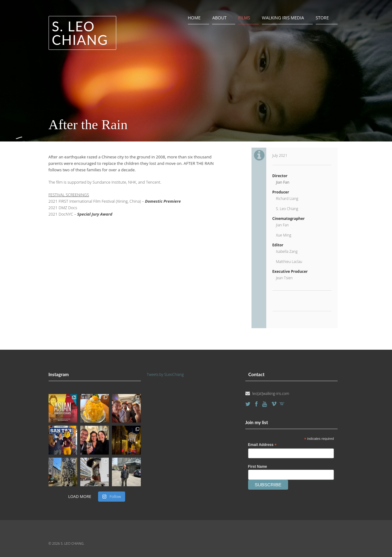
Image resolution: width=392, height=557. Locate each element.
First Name (258, 467)
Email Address (262, 445)
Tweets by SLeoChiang (165, 374)
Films (244, 18)
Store (322, 18)
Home (194, 18)
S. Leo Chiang (80, 33)
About (219, 18)
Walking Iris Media (283, 18)
